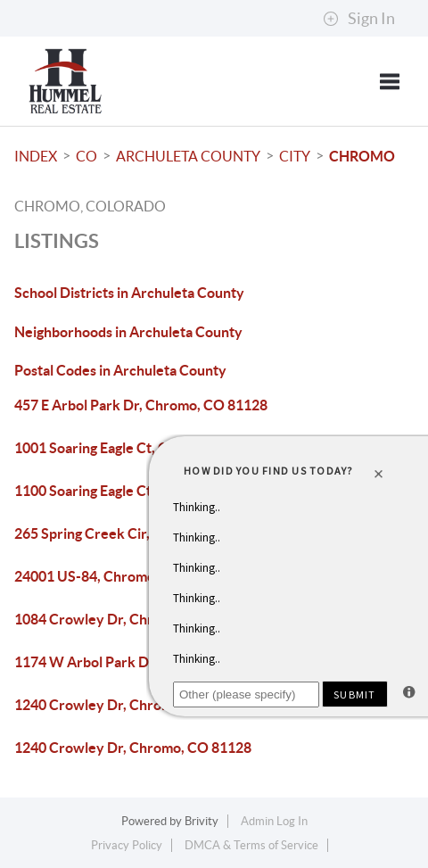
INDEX (36, 156)
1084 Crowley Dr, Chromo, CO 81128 (133, 619)
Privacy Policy (127, 845)
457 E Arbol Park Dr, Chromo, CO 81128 (141, 405)
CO (86, 156)
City (295, 156)
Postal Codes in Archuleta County (120, 370)
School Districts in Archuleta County (129, 293)
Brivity (202, 821)
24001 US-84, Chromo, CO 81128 (120, 576)
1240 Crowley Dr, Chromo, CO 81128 (133, 705)
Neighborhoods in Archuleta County (128, 332)
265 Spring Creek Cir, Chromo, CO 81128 (144, 533)
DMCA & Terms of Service (251, 845)
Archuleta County (188, 156)
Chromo (362, 156)
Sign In (359, 19)
